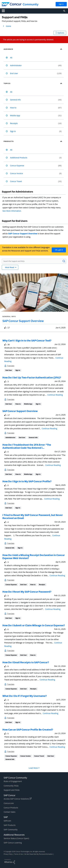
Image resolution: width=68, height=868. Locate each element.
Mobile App (28, 404)
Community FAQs (11, 786)
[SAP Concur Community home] (12, 4)
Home (8, 26)
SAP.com (7, 821)
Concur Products (11, 808)
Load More (33, 768)
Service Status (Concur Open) (16, 838)
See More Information (12, 211)
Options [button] (61, 33)
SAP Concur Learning (13, 843)
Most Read (10, 267)
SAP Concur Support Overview (23, 234)
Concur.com (9, 803)
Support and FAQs (12, 790)
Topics (7, 84)
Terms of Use (19, 854)
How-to (18, 404)
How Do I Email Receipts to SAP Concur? (26, 662)
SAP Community (11, 830)
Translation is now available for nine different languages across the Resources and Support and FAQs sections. (26, 249)
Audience (8, 49)
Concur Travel (39, 756)
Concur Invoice (25, 756)
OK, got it (59, 250)
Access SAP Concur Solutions (18, 799)
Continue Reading (55, 395)
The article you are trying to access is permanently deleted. (28, 40)
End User (9, 370)
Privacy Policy (8, 854)
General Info (33, 438)
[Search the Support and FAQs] (34, 261)
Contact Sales (9, 812)
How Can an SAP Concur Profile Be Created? (28, 730)
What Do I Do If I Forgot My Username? (25, 696)
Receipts (42, 585)
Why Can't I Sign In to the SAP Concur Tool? (27, 341)
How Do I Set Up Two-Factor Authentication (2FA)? (32, 378)
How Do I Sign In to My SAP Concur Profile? (27, 481)
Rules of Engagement (13, 781)
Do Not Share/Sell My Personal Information (39, 854)
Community (31, 4)
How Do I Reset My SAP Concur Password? (27, 592)
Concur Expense (11, 585)
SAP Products (10, 825)
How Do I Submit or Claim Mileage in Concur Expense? (34, 625)
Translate (11, 366)
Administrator (10, 438)
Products (9, 141)
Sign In (61, 4)
